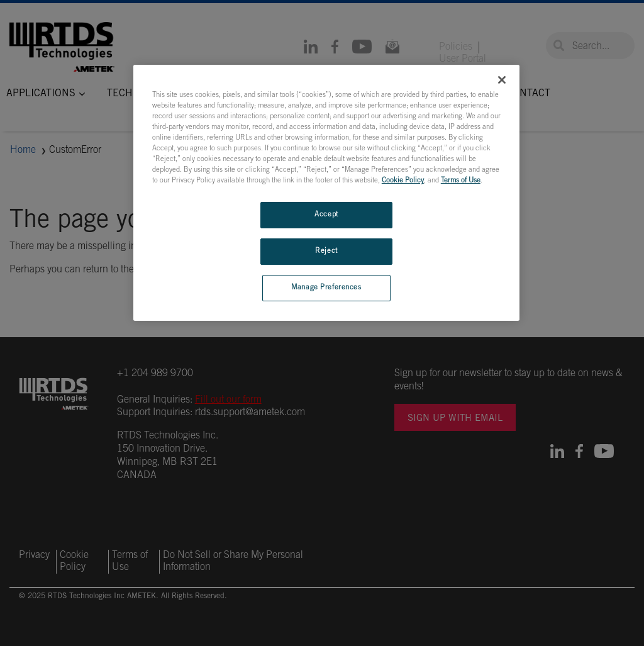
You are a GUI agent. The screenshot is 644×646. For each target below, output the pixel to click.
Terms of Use (461, 181)
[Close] (502, 80)
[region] (326, 193)
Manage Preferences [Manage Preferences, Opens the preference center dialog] (326, 288)
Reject (326, 251)
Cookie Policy (403, 181)
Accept (326, 215)
